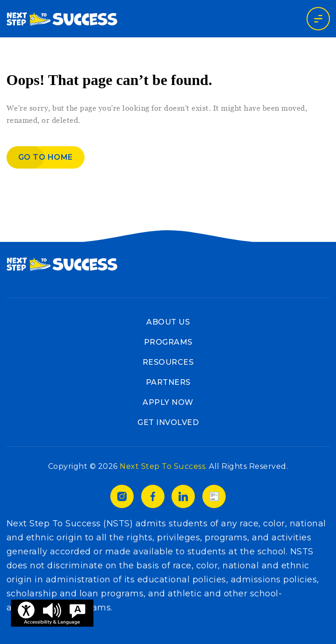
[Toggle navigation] (318, 19)
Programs (168, 342)
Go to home (46, 157)
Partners (168, 382)
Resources (168, 362)
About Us (168, 322)
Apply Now (168, 402)
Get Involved (168, 422)
